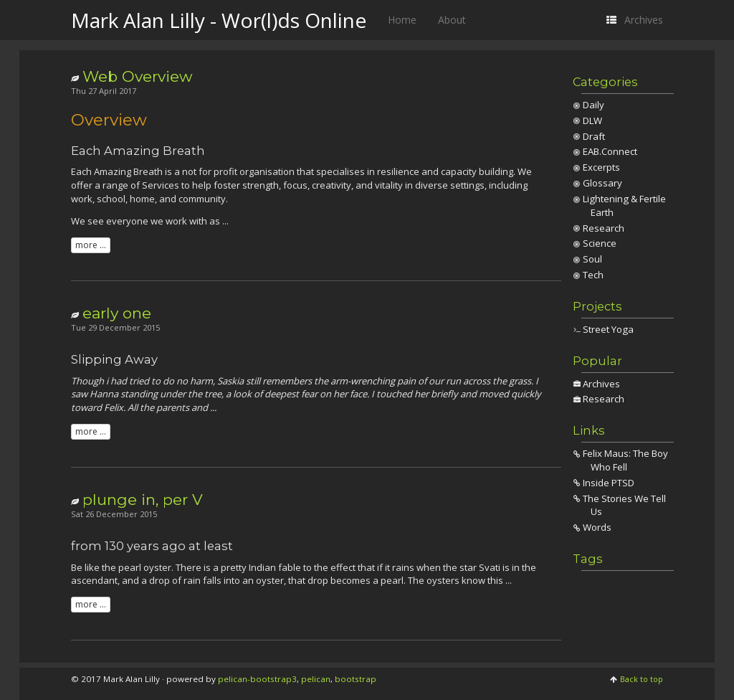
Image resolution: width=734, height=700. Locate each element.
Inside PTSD (609, 483)
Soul (592, 259)
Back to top (642, 679)
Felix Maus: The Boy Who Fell (625, 460)
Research (604, 228)
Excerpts (601, 167)
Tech (593, 275)
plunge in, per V (143, 500)
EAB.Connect (610, 151)
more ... (91, 245)
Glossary (602, 183)
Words (597, 527)
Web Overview (137, 76)
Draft (594, 136)
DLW (592, 120)
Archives (601, 384)
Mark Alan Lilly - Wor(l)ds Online (219, 20)
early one (117, 313)
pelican (316, 679)
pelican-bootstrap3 (257, 679)
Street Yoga (608, 329)
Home (402, 20)
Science (600, 243)
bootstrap (356, 679)
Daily (594, 105)
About (452, 20)
